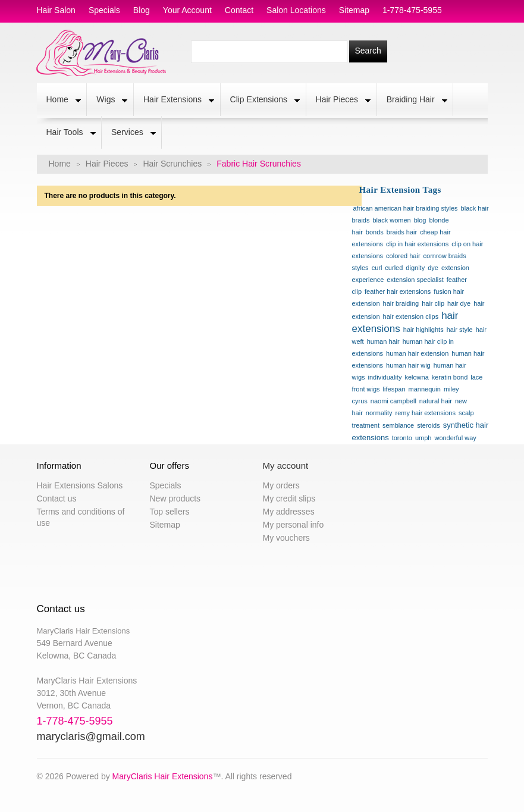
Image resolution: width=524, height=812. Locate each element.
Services (129, 133)
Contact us (57, 499)
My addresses (289, 512)
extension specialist (415, 280)
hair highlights (423, 330)
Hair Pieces (339, 101)
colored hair (403, 256)
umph (423, 438)
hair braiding (401, 303)
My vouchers (286, 538)
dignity (415, 268)
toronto (402, 438)
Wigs (107, 101)
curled (394, 268)
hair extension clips (411, 316)
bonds (375, 232)
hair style (460, 330)
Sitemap (165, 525)
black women (391, 220)
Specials (166, 485)
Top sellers (170, 512)
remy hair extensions (425, 413)
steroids (429, 425)
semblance (398, 425)
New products (175, 499)
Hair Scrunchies (172, 164)
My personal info (294, 525)
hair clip (433, 303)
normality (379, 413)
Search (368, 51)
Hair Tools (66, 133)
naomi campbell (393, 401)
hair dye (459, 303)
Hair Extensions (174, 101)
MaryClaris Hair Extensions (163, 776)
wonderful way (455, 438)
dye (433, 268)
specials (104, 10)
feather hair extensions (398, 291)
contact (239, 10)
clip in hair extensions (417, 244)
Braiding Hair (412, 101)
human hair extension (417, 353)
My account (286, 465)
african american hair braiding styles (406, 208)
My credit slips (289, 499)
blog (142, 10)
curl (377, 268)
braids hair (402, 232)
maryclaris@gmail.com (91, 736)
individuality (385, 377)
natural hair (436, 401)
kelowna (416, 377)
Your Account (187, 10)
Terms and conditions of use (81, 517)
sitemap (354, 10)
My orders (281, 485)
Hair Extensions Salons (80, 485)
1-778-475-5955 (412, 10)
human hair (383, 341)
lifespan (394, 389)
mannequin (425, 389)
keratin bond (450, 377)
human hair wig (408, 365)
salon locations (296, 10)
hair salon (56, 10)
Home (59, 101)
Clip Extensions (261, 101)
